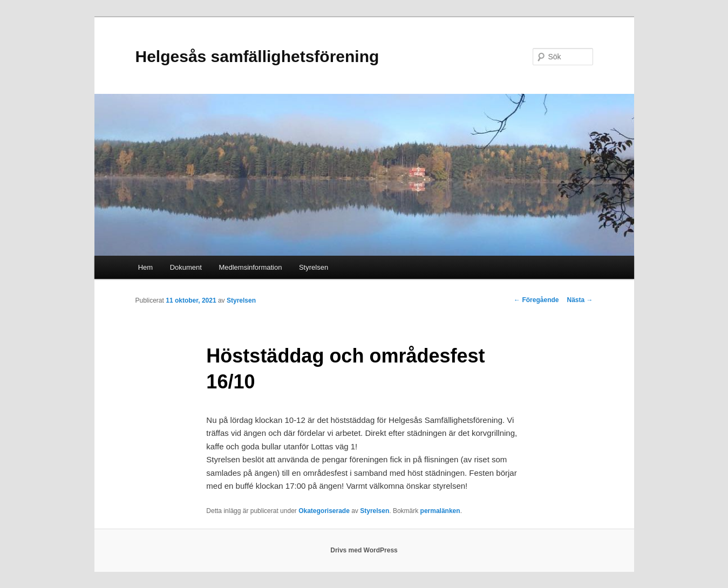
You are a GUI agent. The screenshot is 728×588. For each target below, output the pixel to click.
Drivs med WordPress (364, 550)
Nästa (580, 300)
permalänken (440, 511)
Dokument (186, 267)
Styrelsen (314, 267)
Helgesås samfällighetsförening (257, 56)
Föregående (536, 300)
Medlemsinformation (250, 267)
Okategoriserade (324, 511)
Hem (145, 267)
